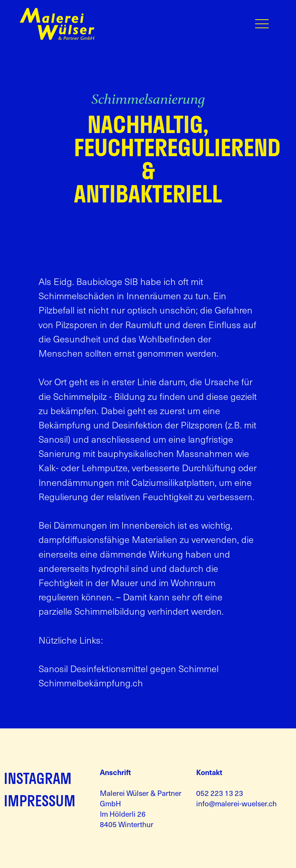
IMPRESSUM (40, 801)
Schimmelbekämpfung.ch (91, 683)
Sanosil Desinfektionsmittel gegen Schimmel (129, 668)
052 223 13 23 (220, 793)
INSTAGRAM (38, 778)
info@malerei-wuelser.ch (236, 803)
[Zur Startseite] (57, 38)
